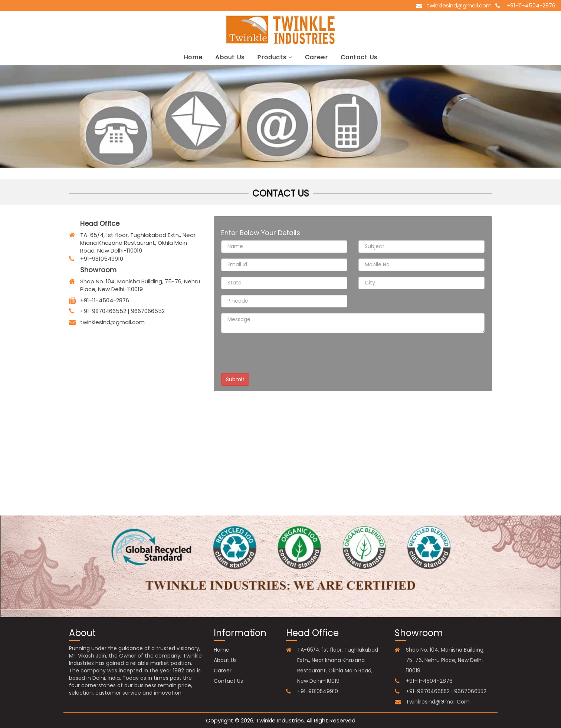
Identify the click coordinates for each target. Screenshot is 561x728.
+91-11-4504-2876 (531, 5)
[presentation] (278, 353)
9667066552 (148, 311)
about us (230, 57)
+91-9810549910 (318, 691)
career (316, 57)
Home (193, 57)
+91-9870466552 (103, 311)
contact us (359, 57)
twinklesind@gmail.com (459, 5)
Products (275, 57)
